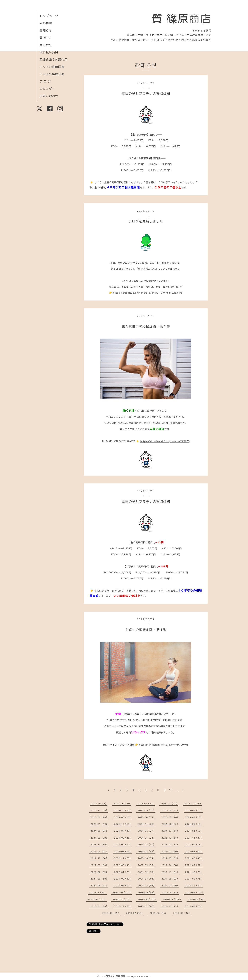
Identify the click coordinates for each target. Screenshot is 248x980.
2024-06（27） (147, 831)
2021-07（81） (147, 879)
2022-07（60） (99, 865)
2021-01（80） (170, 886)
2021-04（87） (99, 886)
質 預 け (45, 38)
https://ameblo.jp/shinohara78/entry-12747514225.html (148, 293)
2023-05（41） (99, 851)
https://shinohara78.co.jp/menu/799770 (165, 441)
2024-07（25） (123, 831)
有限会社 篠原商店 (115, 976)
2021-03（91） (123, 886)
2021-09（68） (99, 879)
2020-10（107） (122, 892)
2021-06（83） (170, 879)
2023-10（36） (99, 844)
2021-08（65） (123, 879)
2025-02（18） (194, 817)
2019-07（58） (135, 913)
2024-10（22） (170, 824)
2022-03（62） (194, 865)
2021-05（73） (194, 879)
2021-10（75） (194, 872)
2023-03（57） (147, 851)
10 (171, 790)
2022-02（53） (99, 872)
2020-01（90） (99, 906)
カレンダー (47, 89)
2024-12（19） (123, 824)
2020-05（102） (122, 899)
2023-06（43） (194, 844)
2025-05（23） (123, 817)
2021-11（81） (170, 872)
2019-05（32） (182, 913)
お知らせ (46, 30)
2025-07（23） (194, 810)
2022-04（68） (170, 865)
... (177, 790)
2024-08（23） (99, 831)
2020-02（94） (197, 899)
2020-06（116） (97, 899)
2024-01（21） (147, 838)
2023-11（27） (194, 838)
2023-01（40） (194, 851)
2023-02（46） (170, 851)
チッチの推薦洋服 (52, 74)
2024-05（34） (170, 831)
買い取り (46, 45)
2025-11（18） (99, 810)
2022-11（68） (123, 858)
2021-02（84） (147, 886)
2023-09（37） (123, 844)
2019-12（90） (123, 906)
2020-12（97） (194, 886)
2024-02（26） (123, 838)
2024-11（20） (147, 824)
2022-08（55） (194, 858)
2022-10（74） (147, 858)
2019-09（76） (194, 906)
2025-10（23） (123, 810)
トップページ (49, 16)
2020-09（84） (147, 892)
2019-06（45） (158, 913)
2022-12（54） (99, 858)
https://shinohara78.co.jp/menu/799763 (164, 745)
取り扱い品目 (49, 52)
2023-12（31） (170, 838)
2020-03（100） (172, 899)
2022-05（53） (147, 865)
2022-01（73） (123, 872)
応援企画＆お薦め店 (54, 60)
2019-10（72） (170, 906)
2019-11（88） (147, 906)
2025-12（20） (193, 804)
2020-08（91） (170, 892)
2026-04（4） (99, 804)
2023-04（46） (123, 851)
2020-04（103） (147, 899)
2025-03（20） (170, 817)
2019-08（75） (111, 913)
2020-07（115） (195, 892)
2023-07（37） (170, 844)
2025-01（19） (99, 824)
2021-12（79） (147, 872)
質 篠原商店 (181, 19)
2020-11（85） (98, 892)
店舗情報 (46, 23)
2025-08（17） (170, 810)
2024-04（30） (194, 831)
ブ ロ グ (45, 81)
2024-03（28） (99, 838)
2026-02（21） (146, 804)
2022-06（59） (123, 865)
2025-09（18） (147, 810)
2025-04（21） (147, 817)
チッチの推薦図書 (52, 67)
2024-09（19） (194, 824)
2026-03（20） (122, 804)
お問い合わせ (49, 96)
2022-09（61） (170, 858)
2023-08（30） (147, 844)
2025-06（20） (99, 817)
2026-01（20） (170, 804)
